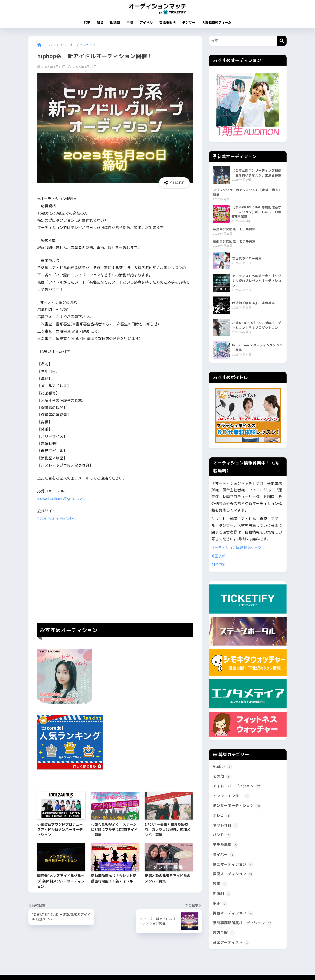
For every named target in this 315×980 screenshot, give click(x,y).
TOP (87, 22)
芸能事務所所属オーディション (242, 924)
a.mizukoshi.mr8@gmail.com (62, 498)
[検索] (282, 41)
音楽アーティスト (231, 943)
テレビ (222, 816)
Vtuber (223, 767)
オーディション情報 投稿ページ (238, 548)
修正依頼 (219, 557)
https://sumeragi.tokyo (57, 518)
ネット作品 (226, 826)
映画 (220, 885)
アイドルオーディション (237, 787)
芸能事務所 (167, 22)
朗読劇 (115, 22)
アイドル (146, 22)
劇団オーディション (233, 865)
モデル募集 (226, 846)
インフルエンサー (231, 797)
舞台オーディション (233, 914)
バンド (222, 836)
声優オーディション (233, 875)
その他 (222, 777)
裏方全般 (224, 934)
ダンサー (189, 22)
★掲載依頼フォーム (217, 22)
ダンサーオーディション (237, 807)
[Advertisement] (115, 572)
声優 (130, 22)
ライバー (224, 856)
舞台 (100, 22)
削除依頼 (219, 565)
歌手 (220, 904)
